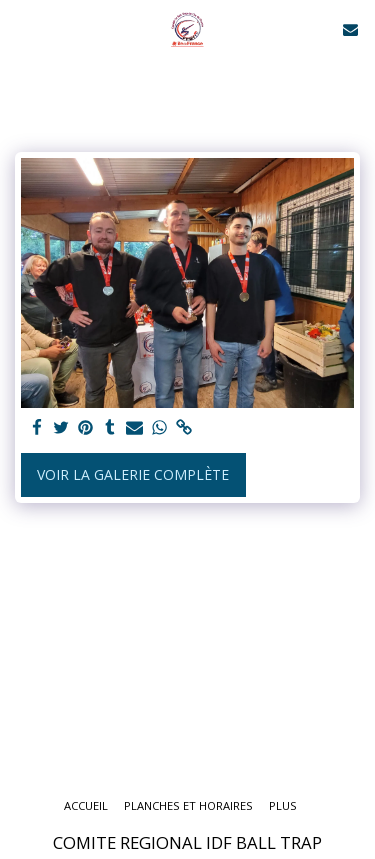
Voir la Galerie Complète (133, 474)
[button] (22, 28)
